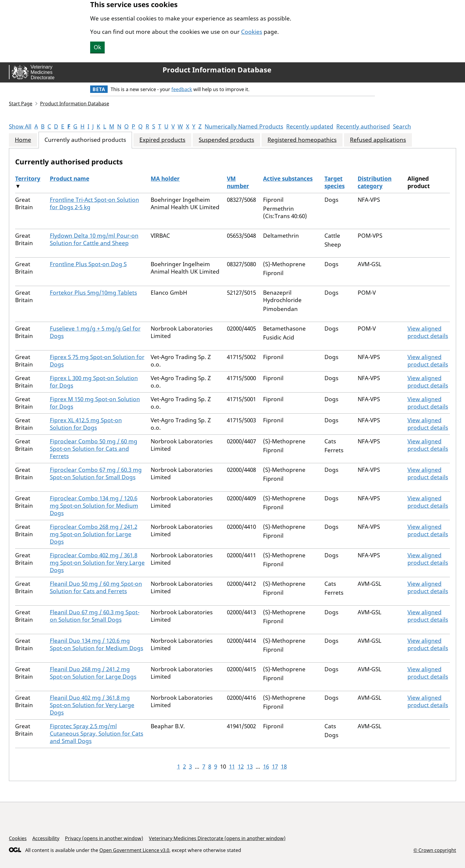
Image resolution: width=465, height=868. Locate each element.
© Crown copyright (435, 850)
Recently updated (310, 126)
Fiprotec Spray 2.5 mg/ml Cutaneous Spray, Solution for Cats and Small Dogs (97, 734)
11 (232, 767)
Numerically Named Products (244, 126)
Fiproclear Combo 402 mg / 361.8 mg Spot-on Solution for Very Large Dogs (97, 563)
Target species (335, 182)
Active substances (288, 179)
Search (402, 126)
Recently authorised (363, 126)
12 (241, 767)
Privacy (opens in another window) (104, 838)
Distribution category (375, 182)
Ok (97, 47)
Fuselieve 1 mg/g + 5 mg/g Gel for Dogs (95, 332)
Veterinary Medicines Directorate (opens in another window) (217, 838)
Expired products (162, 140)
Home (23, 140)
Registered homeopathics (302, 140)
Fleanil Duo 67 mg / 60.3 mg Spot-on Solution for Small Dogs (95, 616)
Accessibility (46, 838)
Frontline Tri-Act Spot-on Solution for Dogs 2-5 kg (94, 203)
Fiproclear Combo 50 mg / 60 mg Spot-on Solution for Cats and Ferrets (94, 449)
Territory (28, 179)
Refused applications (378, 140)
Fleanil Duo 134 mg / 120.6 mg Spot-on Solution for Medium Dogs (97, 644)
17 (275, 767)
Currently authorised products (85, 140)
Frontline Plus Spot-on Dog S (88, 264)
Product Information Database (217, 70)
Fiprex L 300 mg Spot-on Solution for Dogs (94, 382)
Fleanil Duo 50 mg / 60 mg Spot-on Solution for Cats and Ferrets (96, 587)
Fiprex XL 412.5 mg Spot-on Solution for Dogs (86, 424)
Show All (20, 126)
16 (266, 767)
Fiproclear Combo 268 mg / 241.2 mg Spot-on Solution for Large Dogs (94, 534)
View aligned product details (428, 332)
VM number (238, 182)
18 (284, 767)
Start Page (21, 104)
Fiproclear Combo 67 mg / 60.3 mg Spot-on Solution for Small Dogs (96, 473)
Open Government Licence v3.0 (134, 850)
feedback (182, 89)
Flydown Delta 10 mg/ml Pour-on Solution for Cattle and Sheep (94, 239)
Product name (70, 179)
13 (250, 767)
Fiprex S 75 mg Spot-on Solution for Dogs (97, 361)
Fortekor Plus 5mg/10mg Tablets (93, 293)
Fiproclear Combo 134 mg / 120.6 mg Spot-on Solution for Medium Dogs (94, 506)
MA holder (165, 179)
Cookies (252, 32)
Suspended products (226, 140)
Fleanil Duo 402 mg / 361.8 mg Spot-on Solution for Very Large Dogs (92, 705)
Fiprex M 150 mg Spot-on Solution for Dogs (95, 403)
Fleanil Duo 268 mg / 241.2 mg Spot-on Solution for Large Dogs (93, 673)
